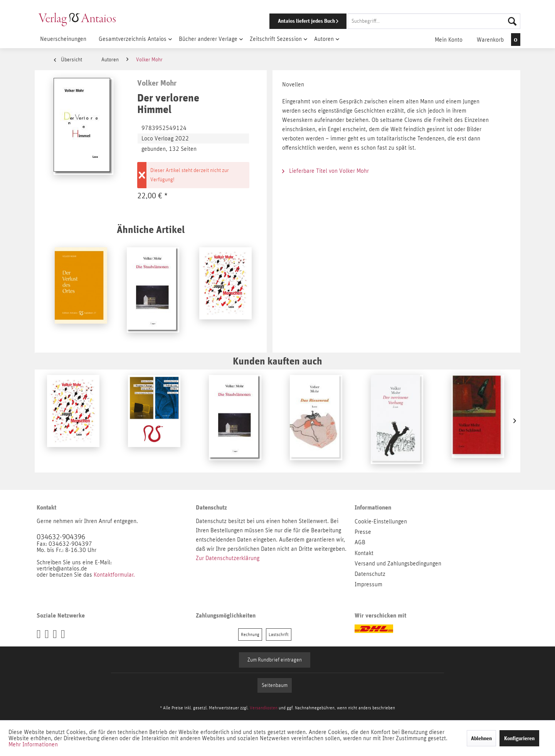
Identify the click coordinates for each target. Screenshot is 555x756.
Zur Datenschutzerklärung (228, 558)
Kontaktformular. (114, 575)
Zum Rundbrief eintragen (275, 660)
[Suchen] (512, 21)
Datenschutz (370, 574)
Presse (363, 532)
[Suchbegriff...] (434, 21)
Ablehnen (481, 738)
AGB (360, 542)
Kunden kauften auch (277, 361)
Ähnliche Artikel (151, 229)
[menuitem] (384, 21)
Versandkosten (264, 708)
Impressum (368, 584)
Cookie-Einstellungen (381, 521)
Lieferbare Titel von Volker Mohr (325, 171)
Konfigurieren (519, 738)
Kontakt (364, 553)
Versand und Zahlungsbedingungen (398, 564)
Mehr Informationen (33, 744)
